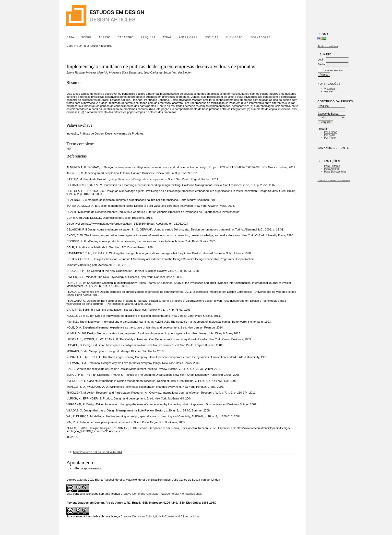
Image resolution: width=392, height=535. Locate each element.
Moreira (106, 46)
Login (321, 60)
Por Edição (331, 132)
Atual (167, 37)
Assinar (329, 92)
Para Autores (332, 169)
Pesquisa (148, 37)
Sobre (86, 37)
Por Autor (330, 135)
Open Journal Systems (334, 180)
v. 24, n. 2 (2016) (87, 46)
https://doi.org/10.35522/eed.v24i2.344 (97, 452)
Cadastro (126, 37)
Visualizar (330, 89)
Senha (322, 64)
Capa (70, 37)
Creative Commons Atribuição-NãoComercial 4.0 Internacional (160, 516)
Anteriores (188, 37)
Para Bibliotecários (335, 172)
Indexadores (260, 37)
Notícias (212, 37)
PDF (69, 149)
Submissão (234, 37)
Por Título (330, 138)
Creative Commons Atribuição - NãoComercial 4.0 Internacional (161, 494)
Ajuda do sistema (328, 46)
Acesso (104, 37)
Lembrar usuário (333, 70)
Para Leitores (332, 166)
